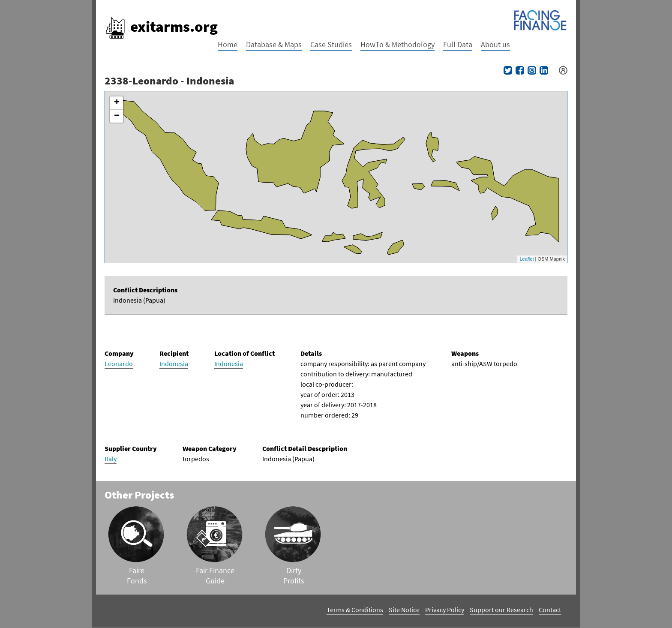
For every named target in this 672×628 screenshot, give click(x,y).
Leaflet (526, 259)
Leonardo (119, 364)
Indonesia (174, 364)
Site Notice (404, 610)
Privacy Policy (445, 610)
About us (495, 44)
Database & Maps (274, 44)
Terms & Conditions (355, 610)
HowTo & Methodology (397, 44)
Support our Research (501, 610)
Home (228, 44)
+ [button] (117, 103)
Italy (111, 459)
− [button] (117, 116)
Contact (550, 610)
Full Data (458, 44)
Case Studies (331, 44)
